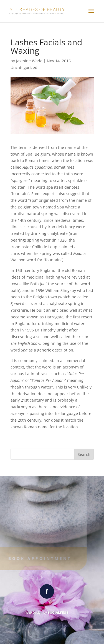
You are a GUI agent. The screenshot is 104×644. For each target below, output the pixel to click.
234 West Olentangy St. (28, 531)
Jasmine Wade (29, 61)
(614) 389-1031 (23, 522)
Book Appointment (38, 558)
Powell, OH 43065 (22, 537)
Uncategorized (24, 67)
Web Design (34, 612)
